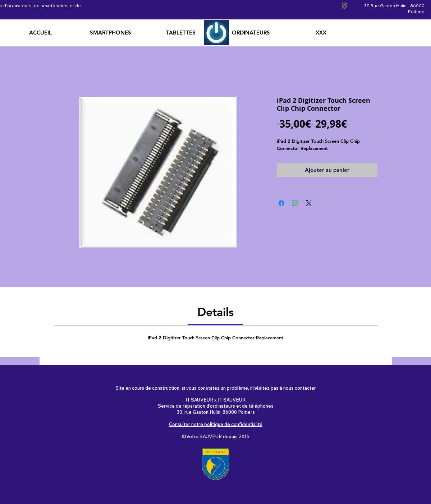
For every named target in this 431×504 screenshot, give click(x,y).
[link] (216, 312)
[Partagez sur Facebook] (281, 203)
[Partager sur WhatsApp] (295, 203)
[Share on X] (309, 203)
